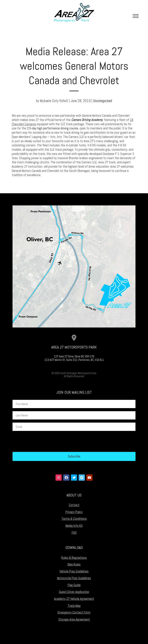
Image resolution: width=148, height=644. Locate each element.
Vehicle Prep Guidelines (74, 571)
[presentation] (42, 441)
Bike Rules (74, 564)
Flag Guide (74, 585)
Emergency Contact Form (74, 612)
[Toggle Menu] (136, 16)
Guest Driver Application (74, 592)
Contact (74, 505)
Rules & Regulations (74, 558)
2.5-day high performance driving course (53, 128)
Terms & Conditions (74, 519)
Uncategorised (103, 101)
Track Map (74, 606)
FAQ (74, 533)
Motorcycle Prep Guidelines (74, 578)
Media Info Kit (74, 526)
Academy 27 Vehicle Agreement (74, 599)
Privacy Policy (74, 512)
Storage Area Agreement (74, 619)
